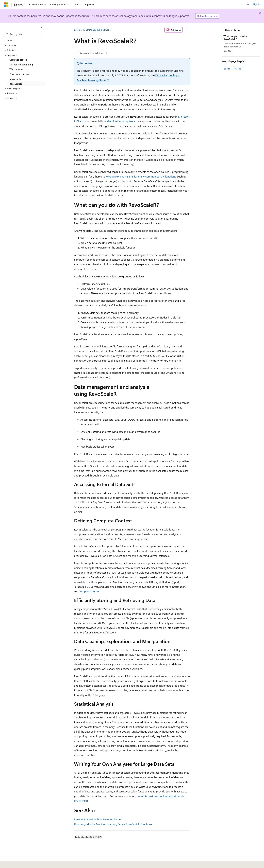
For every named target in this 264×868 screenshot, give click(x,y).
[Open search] (248, 5)
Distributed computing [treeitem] (21, 65)
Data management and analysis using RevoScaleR (240, 45)
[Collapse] (41, 27)
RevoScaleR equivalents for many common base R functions (141, 176)
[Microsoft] (6, 5)
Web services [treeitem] (16, 69)
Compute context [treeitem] (18, 60)
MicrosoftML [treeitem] (16, 79)
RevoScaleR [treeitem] (16, 84)
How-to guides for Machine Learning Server (100, 824)
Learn (77, 30)
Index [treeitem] (10, 40)
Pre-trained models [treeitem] (19, 74)
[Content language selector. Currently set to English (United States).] (19, 863)
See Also (228, 51)
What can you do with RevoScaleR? (235, 38)
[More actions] (187, 30)
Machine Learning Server (96, 30)
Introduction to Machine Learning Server (98, 819)
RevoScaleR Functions (139, 824)
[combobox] (23, 34)
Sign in (256, 4)
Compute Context (89, 591)
